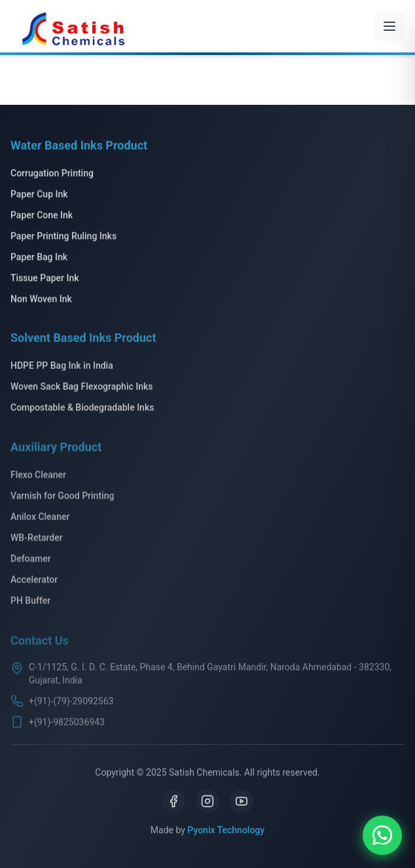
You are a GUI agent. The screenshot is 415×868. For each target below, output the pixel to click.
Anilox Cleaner (40, 519)
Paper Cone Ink (42, 216)
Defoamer (31, 561)
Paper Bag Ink (39, 258)
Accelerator (34, 582)
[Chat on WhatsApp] (382, 835)
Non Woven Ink (41, 300)
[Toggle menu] (389, 26)
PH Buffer (30, 603)
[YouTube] (242, 801)
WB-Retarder (37, 540)
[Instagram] (207, 801)
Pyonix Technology (226, 830)
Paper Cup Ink (39, 195)
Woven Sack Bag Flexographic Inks (82, 388)
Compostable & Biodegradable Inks (82, 409)
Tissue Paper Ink (45, 279)
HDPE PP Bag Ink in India (62, 368)
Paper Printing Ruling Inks (63, 237)
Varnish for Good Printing (62, 498)
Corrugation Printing (52, 174)
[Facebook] (173, 801)
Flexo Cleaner (38, 477)
